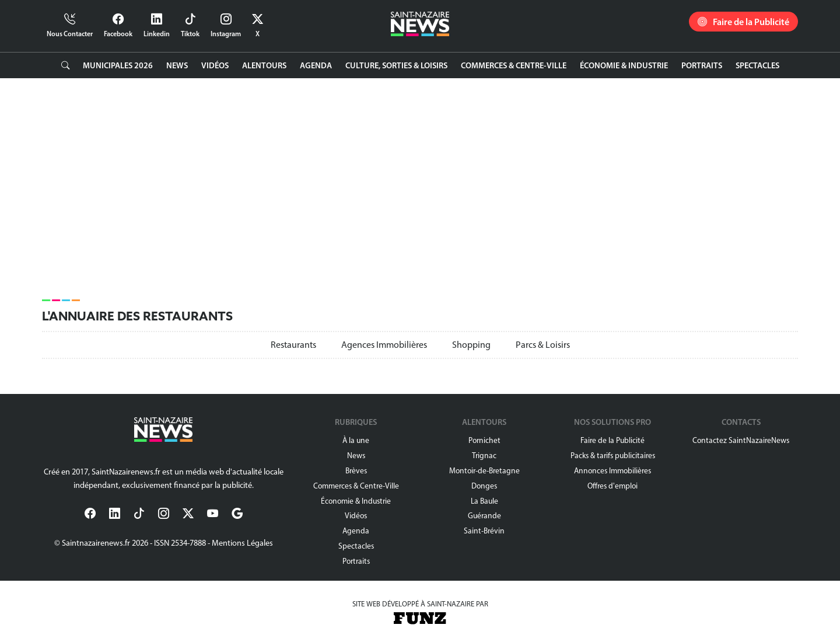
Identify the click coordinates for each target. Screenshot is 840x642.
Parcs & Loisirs (543, 345)
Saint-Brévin (484, 531)
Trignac (484, 455)
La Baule (484, 501)
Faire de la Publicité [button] (743, 22)
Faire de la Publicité (612, 440)
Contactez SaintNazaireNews (741, 440)
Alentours (264, 65)
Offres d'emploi (612, 486)
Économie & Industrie (624, 65)
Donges (484, 486)
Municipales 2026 (118, 65)
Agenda (316, 65)
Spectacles (757, 65)
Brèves (356, 470)
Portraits (702, 65)
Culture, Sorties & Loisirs (396, 65)
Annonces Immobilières (612, 470)
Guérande (484, 515)
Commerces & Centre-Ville (514, 65)
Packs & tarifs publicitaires (613, 455)
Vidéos (215, 65)
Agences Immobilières (384, 345)
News (177, 65)
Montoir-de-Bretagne (484, 470)
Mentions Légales (242, 543)
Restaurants (293, 345)
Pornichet (484, 440)
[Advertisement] (392, 183)
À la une (356, 440)
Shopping (471, 345)
